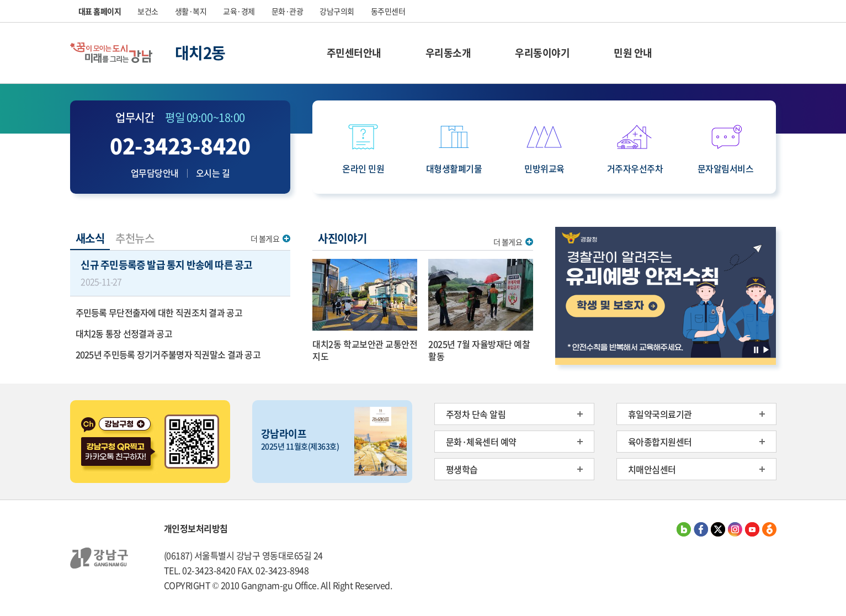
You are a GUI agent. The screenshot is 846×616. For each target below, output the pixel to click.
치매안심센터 (652, 469)
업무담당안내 (155, 173)
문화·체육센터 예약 (481, 442)
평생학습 (462, 469)
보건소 (148, 11)
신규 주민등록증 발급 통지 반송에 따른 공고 (180, 273)
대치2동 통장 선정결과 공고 (124, 333)
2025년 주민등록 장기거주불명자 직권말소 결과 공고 (168, 354)
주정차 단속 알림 (476, 414)
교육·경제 (239, 11)
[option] (666, 296)
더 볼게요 (265, 238)
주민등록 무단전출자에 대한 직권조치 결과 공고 (159, 312)
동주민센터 (388, 11)
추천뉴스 (135, 238)
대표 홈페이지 (100, 11)
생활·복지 (191, 11)
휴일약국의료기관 (660, 414)
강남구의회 (337, 11)
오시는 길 (213, 173)
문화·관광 (288, 11)
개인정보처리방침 (196, 528)
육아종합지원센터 (660, 442)
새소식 (90, 238)
